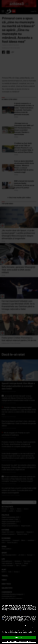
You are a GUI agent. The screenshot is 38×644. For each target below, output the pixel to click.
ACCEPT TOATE (19, 637)
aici (3, 618)
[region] (19, 621)
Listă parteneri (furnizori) (7, 634)
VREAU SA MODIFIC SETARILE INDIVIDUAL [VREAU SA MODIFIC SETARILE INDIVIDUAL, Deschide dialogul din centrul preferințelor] (19, 641)
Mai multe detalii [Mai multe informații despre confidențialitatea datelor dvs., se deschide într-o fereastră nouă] (18, 611)
